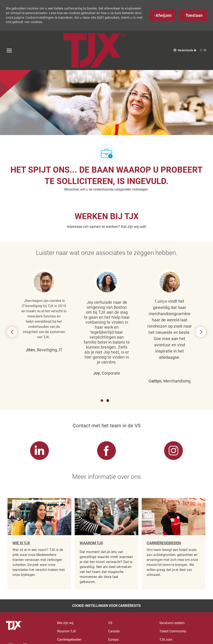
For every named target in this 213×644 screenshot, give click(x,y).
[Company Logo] (94, 50)
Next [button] (201, 332)
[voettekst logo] (15, 626)
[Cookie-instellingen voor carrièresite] (106, 606)
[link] (39, 451)
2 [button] (108, 401)
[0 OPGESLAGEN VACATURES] (203, 50)
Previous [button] (12, 332)
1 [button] (102, 401)
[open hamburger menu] (9, 50)
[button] (185, 50)
